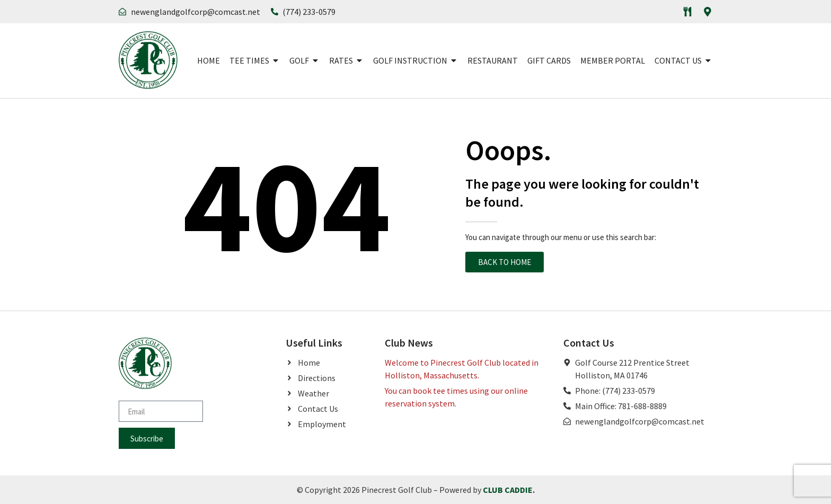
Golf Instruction (415, 60)
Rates (346, 60)
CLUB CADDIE (508, 490)
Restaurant (493, 60)
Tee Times (255, 60)
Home (209, 60)
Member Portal (613, 60)
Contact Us (683, 60)
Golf (304, 60)
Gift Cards (549, 60)
